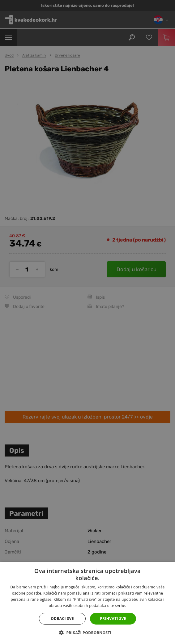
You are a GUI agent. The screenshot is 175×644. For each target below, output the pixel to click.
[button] (87, 633)
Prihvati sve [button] (113, 619)
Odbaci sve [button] (62, 619)
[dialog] (87, 322)
